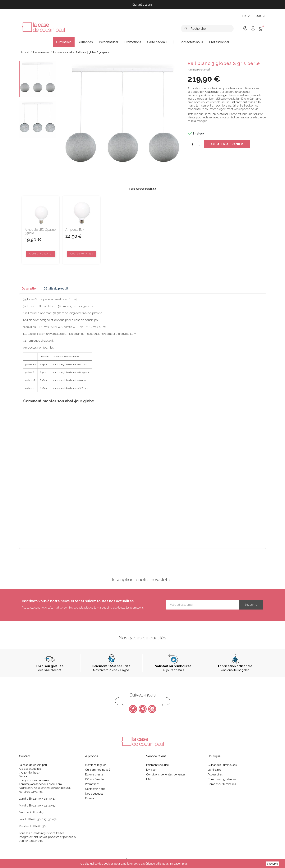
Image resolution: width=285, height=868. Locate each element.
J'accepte (272, 864)
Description (30, 289)
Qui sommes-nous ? (98, 770)
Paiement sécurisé (157, 765)
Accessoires (215, 774)
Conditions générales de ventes (166, 774)
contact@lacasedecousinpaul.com (40, 784)
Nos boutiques (94, 794)
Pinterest (143, 709)
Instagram (152, 709)
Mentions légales (96, 765)
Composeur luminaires (222, 784)
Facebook (133, 709)
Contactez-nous (95, 789)
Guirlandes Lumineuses (222, 765)
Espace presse (94, 774)
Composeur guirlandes (222, 779)
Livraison (152, 770)
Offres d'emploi (95, 779)
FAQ (149, 779)
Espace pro (92, 798)
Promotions (92, 784)
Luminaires (214, 770)
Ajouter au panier (227, 144)
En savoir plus (178, 863)
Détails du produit (56, 289)
